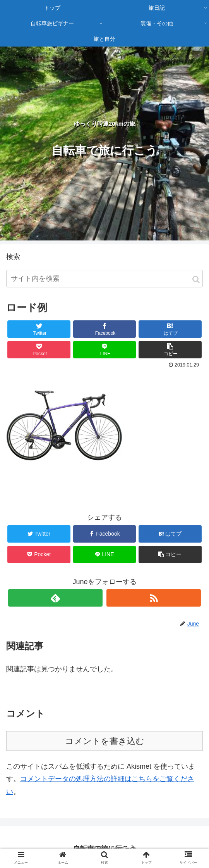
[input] (104, 279)
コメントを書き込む (105, 741)
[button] (196, 279)
